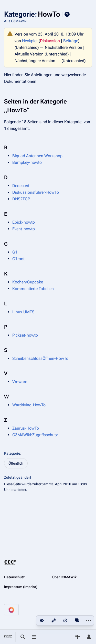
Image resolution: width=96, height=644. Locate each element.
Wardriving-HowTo (29, 405)
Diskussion (50, 41)
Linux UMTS (23, 312)
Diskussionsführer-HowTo (36, 192)
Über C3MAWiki (65, 577)
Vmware (20, 382)
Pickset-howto (25, 335)
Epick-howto (24, 222)
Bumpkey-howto (27, 162)
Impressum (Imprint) (21, 587)
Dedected (21, 186)
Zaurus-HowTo (26, 428)
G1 (15, 252)
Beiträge (71, 41)
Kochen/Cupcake (28, 282)
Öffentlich (16, 463)
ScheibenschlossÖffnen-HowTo (40, 358)
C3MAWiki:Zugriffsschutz (35, 435)
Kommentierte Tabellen (33, 289)
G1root (18, 259)
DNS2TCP (21, 199)
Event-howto (24, 229)
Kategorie (12, 453)
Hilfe (67, 14)
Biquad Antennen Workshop (37, 156)
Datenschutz (14, 577)
